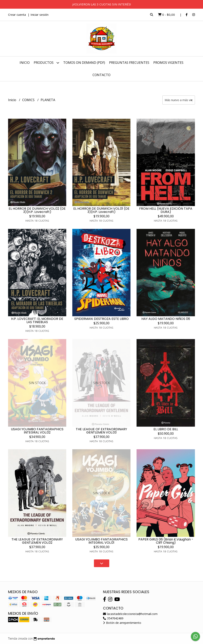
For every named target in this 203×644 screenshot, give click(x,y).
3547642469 (113, 618)
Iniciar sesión (39, 15)
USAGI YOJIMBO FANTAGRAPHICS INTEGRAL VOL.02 (37, 431)
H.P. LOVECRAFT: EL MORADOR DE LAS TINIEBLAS (37, 320)
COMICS (29, 100)
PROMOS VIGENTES (168, 63)
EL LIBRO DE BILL (166, 429)
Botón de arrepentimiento (122, 623)
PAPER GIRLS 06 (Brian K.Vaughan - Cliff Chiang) (166, 541)
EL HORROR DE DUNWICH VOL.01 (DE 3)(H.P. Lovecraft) (101, 210)
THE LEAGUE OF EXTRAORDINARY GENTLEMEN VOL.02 (37, 541)
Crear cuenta (17, 15)
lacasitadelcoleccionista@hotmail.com (130, 614)
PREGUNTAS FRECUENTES (129, 63)
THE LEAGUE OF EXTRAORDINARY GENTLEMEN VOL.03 (101, 431)
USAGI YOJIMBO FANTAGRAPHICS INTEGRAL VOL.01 (101, 541)
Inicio (25, 63)
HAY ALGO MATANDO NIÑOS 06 (166, 319)
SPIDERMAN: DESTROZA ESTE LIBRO (101, 319)
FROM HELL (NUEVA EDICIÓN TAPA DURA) (166, 210)
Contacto (101, 75)
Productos (46, 63)
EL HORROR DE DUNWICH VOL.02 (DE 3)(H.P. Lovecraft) (37, 210)
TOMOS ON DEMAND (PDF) (84, 63)
